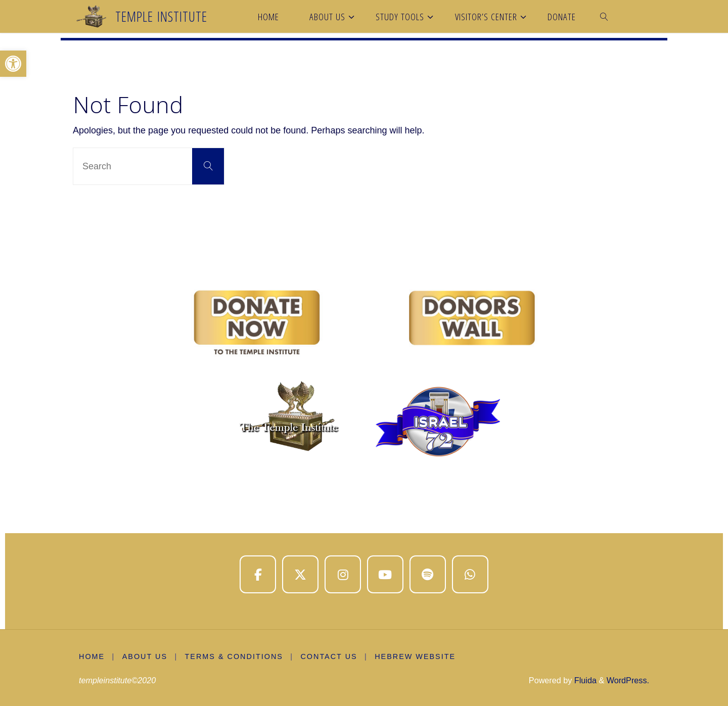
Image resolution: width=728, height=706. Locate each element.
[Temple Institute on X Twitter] (300, 575)
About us (145, 656)
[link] (605, 16)
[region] (364, 375)
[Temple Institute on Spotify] (428, 575)
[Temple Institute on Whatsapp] (470, 575)
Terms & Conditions (234, 656)
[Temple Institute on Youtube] (385, 575)
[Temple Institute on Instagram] (343, 575)
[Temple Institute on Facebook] (258, 575)
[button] (13, 64)
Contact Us (329, 656)
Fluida (584, 680)
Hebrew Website (415, 656)
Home (92, 656)
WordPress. (628, 680)
